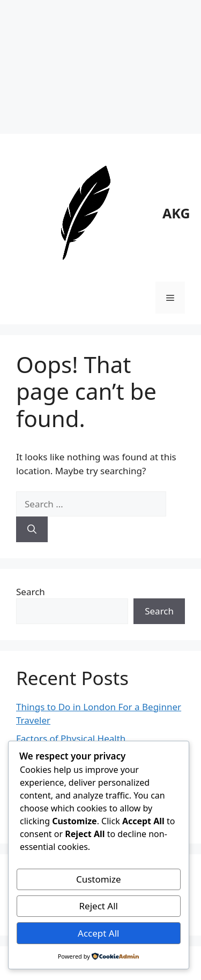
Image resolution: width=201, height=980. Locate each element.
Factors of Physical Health (71, 738)
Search (31, 592)
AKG (176, 213)
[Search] (32, 529)
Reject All (99, 906)
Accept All (98, 933)
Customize (99, 879)
